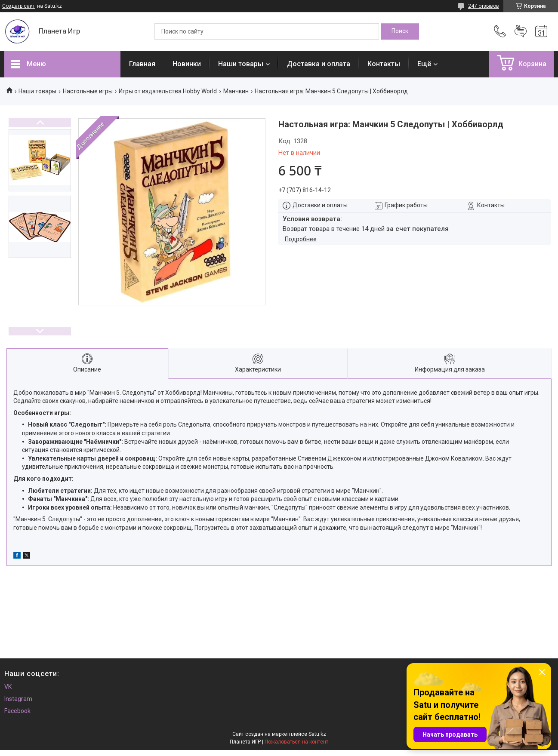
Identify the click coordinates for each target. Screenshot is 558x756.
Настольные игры (88, 91)
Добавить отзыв (521, 31)
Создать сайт (18, 6)
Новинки (187, 64)
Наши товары (241, 64)
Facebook (17, 711)
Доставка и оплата (319, 64)
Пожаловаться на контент (296, 742)
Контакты (384, 64)
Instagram (18, 699)
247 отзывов (484, 6)
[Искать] (400, 31)
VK (8, 687)
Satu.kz (317, 734)
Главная (142, 64)
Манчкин (236, 91)
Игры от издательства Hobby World (168, 91)
